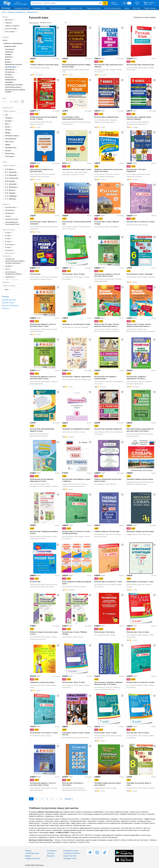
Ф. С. (12, 172)
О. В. (11, 193)
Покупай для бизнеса (58, 8)
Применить (23, 102)
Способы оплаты (8, 303)
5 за (10, 156)
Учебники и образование (16, 12)
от (6, 102)
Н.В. (11, 181)
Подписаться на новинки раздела (145, 17)
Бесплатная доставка (113, 8)
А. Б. (12, 187)
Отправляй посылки (22, 8)
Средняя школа (32, 12)
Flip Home (137, 8)
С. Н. (11, 199)
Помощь (28, 851)
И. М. (12, 178)
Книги (4, 12)
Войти (114, 3)
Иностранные (14, 87)
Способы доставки (9, 300)
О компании (52, 851)
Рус (129, 3)
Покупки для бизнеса (10, 305)
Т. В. (10, 169)
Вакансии (51, 856)
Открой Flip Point (76, 8)
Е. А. (12, 175)
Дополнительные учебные (15, 91)
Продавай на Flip (39, 8)
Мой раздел (115, 4)
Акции (127, 8)
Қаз (125, 3)
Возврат (28, 856)
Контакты (5, 308)
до (15, 102)
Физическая (14, 64)
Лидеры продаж (150, 8)
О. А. (11, 190)
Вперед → (69, 799)
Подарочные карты (94, 8)
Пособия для (15, 85)
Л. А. (11, 184)
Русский (12, 67)
